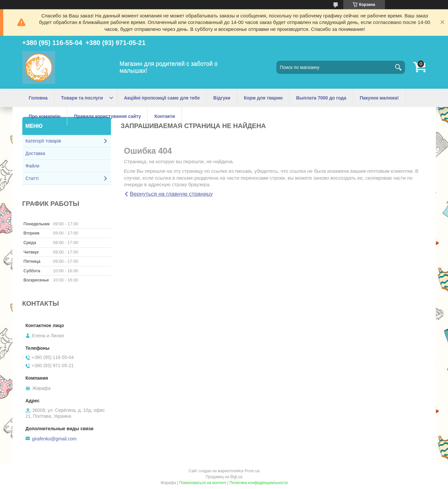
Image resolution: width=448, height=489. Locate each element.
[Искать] (398, 67)
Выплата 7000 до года (321, 98)
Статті (32, 178)
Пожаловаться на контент (203, 483)
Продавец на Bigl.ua (224, 477)
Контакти (165, 116)
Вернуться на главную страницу (171, 194)
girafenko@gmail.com (54, 439)
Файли (32, 166)
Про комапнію (45, 116)
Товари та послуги (82, 98)
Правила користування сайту (107, 116)
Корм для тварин (263, 98)
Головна (38, 98)
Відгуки (222, 98)
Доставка (35, 153)
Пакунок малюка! (379, 98)
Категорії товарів (43, 141)
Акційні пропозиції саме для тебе (162, 98)
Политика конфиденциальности (258, 483)
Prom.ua (252, 471)
